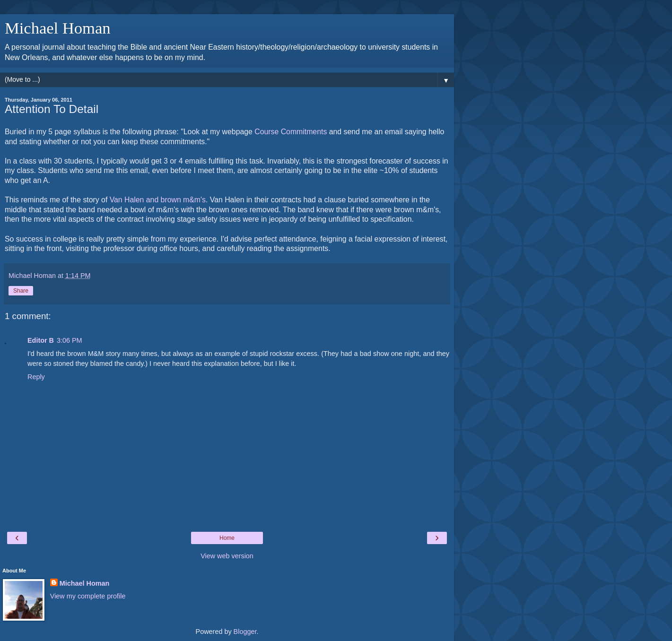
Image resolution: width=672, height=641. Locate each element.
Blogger (245, 632)
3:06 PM (70, 340)
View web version (227, 556)
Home (227, 538)
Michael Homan (58, 28)
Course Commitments (291, 132)
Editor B (41, 340)
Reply (36, 377)
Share (21, 291)
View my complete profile (88, 596)
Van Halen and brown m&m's (158, 200)
